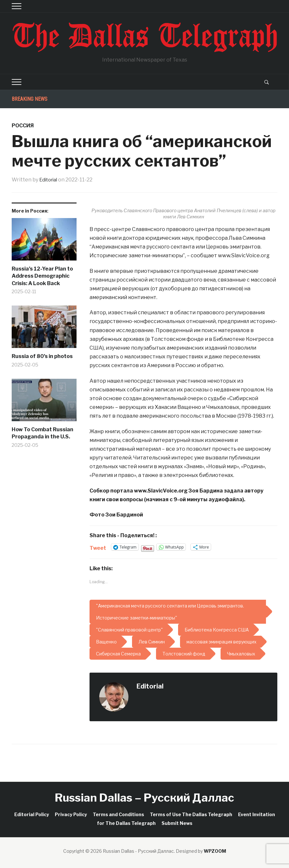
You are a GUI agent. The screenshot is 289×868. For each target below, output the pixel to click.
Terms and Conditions (118, 814)
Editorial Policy (32, 814)
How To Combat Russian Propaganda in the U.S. (42, 433)
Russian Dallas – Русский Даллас (144, 798)
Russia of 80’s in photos (42, 356)
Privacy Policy (71, 814)
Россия (23, 126)
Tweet (98, 547)
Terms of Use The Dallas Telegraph (191, 814)
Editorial (50, 180)
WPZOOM (215, 851)
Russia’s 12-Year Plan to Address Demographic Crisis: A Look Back (42, 276)
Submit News (177, 823)
